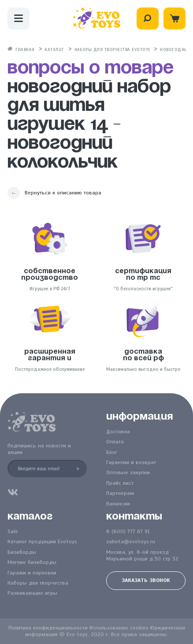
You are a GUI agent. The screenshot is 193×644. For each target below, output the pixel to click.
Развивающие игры (32, 593)
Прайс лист (120, 483)
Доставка (118, 432)
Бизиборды (22, 552)
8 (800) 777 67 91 (128, 532)
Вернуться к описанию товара (63, 193)
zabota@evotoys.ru (131, 542)
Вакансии (118, 504)
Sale (13, 532)
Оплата (115, 442)
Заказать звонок (146, 580)
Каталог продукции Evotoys (42, 542)
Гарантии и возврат (131, 463)
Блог (112, 452)
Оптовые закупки (128, 473)
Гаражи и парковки (32, 573)
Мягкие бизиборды (32, 562)
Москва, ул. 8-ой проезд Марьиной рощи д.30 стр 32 (142, 556)
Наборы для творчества (38, 583)
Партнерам (120, 493)
